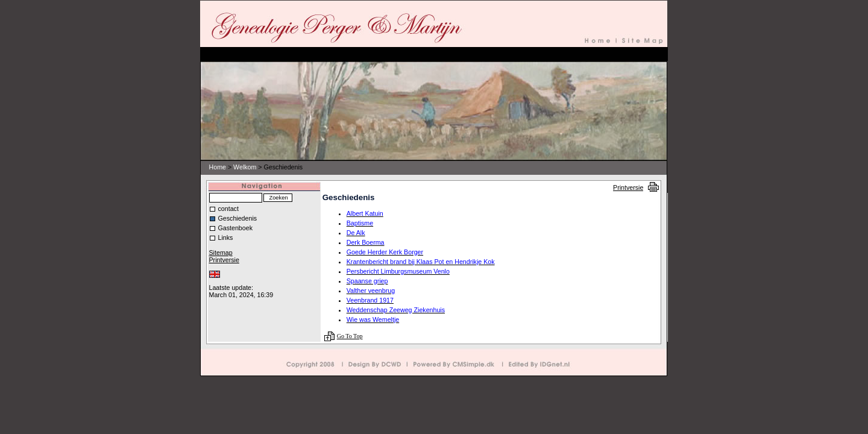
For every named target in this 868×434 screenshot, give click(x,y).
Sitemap (221, 253)
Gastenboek (235, 228)
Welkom (245, 167)
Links (226, 237)
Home (218, 167)
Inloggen (220, 281)
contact (228, 209)
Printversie (628, 187)
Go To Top (350, 336)
